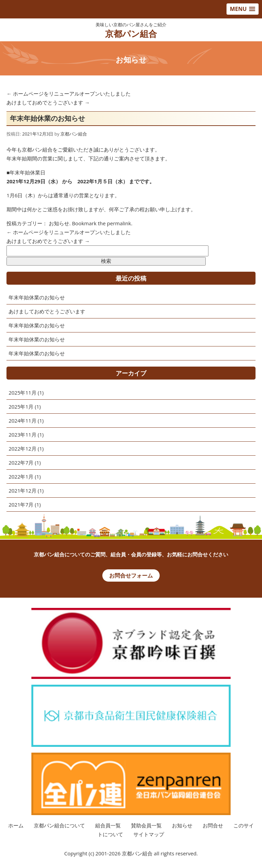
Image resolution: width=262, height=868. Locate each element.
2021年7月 (21, 504)
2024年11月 (22, 421)
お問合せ (213, 825)
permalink (119, 223)
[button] (243, 9)
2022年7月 (21, 463)
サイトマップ (149, 834)
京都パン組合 (131, 33)
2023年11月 (22, 435)
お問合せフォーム (131, 575)
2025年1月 (21, 407)
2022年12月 (22, 449)
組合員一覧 (108, 825)
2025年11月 (22, 393)
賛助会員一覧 (146, 825)
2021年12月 (22, 490)
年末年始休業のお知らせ (37, 297)
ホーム (16, 825)
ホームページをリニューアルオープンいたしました (69, 94)
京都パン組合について (59, 825)
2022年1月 (21, 476)
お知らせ (59, 223)
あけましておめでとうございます (48, 102)
